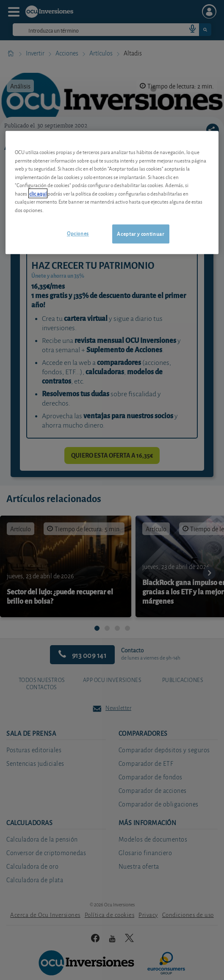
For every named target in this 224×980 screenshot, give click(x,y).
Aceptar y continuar (140, 234)
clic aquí (38, 193)
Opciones (78, 233)
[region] (112, 193)
